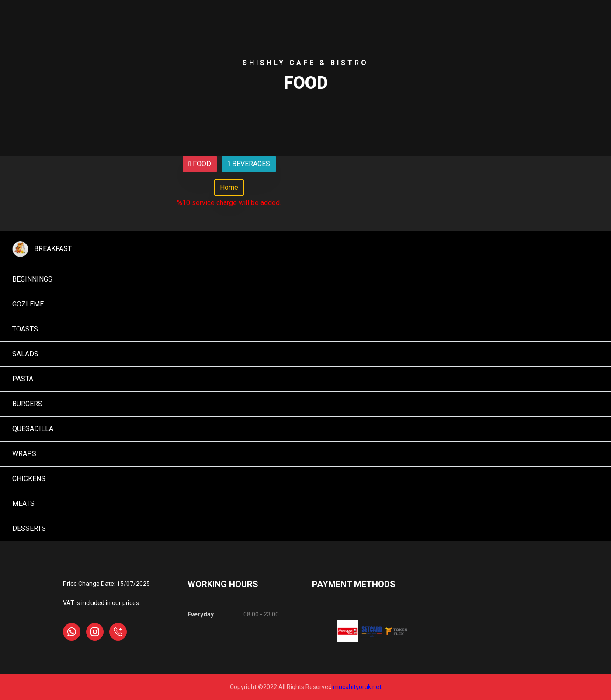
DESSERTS (27, 528)
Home (229, 187)
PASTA (21, 379)
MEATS (22, 503)
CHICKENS (27, 479)
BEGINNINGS (31, 279)
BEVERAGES (249, 164)
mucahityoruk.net (357, 687)
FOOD (200, 164)
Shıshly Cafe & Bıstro (305, 63)
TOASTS (23, 329)
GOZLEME (26, 304)
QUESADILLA (31, 429)
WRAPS (23, 454)
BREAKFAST (40, 249)
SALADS (24, 354)
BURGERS (26, 404)
